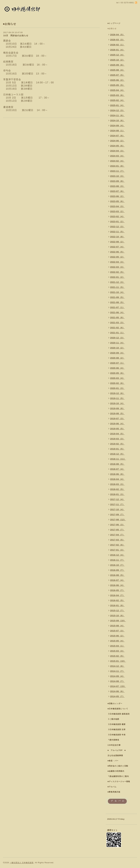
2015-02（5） (117, 656)
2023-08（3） (117, 186)
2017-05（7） (117, 530)
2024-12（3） (117, 110)
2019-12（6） (117, 393)
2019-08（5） (117, 413)
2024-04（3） (117, 151)
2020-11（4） (117, 343)
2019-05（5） (117, 429)
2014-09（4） (117, 676)
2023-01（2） (117, 222)
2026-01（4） (117, 50)
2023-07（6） (117, 191)
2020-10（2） (117, 348)
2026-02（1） (117, 45)
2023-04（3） (117, 206)
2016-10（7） (117, 565)
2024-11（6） (117, 115)
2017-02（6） (117, 545)
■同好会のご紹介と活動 (118, 766)
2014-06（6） (117, 691)
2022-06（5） (117, 252)
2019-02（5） (117, 444)
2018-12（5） (117, 454)
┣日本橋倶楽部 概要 (117, 724)
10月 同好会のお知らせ (16, 36)
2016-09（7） (117, 570)
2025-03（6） (117, 95)
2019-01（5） (117, 449)
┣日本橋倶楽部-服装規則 (119, 714)
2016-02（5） (117, 600)
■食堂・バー (113, 761)
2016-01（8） (117, 605)
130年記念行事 (114, 745)
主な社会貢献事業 (115, 756)
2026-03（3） (117, 40)
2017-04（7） (117, 535)
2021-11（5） (117, 287)
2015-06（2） (117, 636)
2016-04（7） (117, 595)
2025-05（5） (117, 85)
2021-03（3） (117, 323)
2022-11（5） (117, 232)
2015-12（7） (117, 611)
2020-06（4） (117, 368)
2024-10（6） (117, 120)
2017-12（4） (117, 499)
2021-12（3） (117, 282)
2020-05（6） (117, 373)
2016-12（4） (117, 555)
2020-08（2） (117, 358)
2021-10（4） (117, 292)
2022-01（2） (117, 277)
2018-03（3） (117, 484)
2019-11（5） (117, 398)
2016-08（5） (117, 575)
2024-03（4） (117, 156)
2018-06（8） (117, 474)
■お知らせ (112, 29)
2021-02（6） (117, 328)
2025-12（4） (117, 55)
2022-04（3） (117, 262)
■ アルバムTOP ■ (117, 750)
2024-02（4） (117, 161)
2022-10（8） (117, 237)
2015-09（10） (118, 621)
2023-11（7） (117, 171)
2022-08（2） (117, 242)
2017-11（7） (117, 504)
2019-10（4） (117, 403)
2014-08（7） (117, 681)
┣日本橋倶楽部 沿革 (117, 730)
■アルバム (112, 787)
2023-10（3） (117, 176)
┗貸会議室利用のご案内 (118, 776)
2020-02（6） (117, 383)
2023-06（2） (117, 196)
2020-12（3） (117, 338)
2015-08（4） (117, 626)
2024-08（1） (117, 131)
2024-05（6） (117, 146)
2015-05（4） (117, 641)
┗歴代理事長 (113, 740)
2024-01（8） (117, 166)
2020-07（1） (117, 363)
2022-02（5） (117, 272)
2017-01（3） (117, 550)
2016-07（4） (117, 580)
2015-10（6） (117, 616)
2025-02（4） (117, 100)
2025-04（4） (117, 90)
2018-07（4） (117, 469)
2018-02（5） (117, 489)
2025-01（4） (117, 105)
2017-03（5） (117, 540)
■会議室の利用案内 (116, 771)
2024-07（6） (117, 136)
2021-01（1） (117, 333)
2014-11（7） (117, 671)
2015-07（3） (117, 631)
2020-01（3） (117, 388)
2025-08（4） (117, 70)
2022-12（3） (117, 227)
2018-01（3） (117, 494)
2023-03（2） (117, 211)
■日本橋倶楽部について (118, 709)
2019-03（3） (117, 439)
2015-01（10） (118, 661)
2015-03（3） (117, 651)
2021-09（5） (117, 297)
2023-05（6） (117, 201)
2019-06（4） (117, 424)
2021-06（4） (117, 312)
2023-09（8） (117, 181)
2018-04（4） (117, 479)
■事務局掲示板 (114, 792)
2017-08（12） (118, 520)
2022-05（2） (117, 257)
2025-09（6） (117, 65)
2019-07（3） (117, 419)
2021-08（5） (117, 302)
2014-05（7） (117, 696)
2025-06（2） (117, 80)
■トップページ (114, 23)
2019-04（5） (117, 434)
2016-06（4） (117, 585)
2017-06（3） (117, 525)
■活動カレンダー (115, 704)
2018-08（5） (117, 464)
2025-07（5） (117, 75)
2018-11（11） (118, 459)
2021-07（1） (117, 307)
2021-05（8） (117, 318)
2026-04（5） (117, 35)
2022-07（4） (117, 247)
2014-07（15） (118, 686)
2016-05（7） (117, 590)
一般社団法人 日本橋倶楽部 (22, 863)
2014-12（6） (117, 666)
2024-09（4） (117, 126)
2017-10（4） (117, 509)
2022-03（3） (117, 267)
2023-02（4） (117, 216)
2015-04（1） (117, 646)
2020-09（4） (117, 353)
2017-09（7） (117, 515)
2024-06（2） (117, 141)
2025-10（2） (117, 60)
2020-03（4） (117, 378)
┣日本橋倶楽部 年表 (117, 735)
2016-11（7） (117, 560)
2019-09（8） (117, 408)
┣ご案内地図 (113, 719)
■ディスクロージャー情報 (119, 782)
